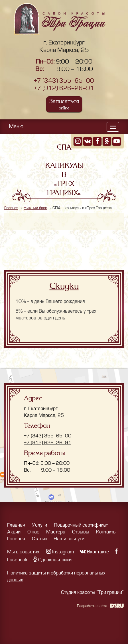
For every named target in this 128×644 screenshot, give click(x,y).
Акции (14, 532)
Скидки (64, 286)
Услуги (39, 525)
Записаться (64, 104)
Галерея (16, 539)
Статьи (39, 539)
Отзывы (81, 532)
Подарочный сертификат (81, 525)
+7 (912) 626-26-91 (64, 88)
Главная (11, 208)
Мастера (56, 532)
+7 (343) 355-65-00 (64, 81)
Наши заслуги (69, 539)
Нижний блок (35, 208)
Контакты (106, 532)
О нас (33, 532)
